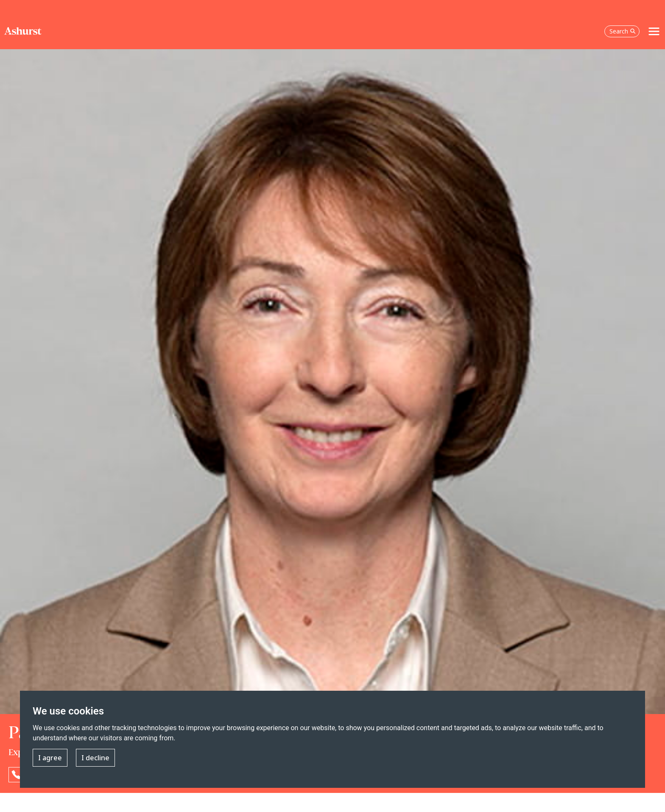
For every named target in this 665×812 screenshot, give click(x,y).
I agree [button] (50, 758)
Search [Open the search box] (623, 31)
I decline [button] (95, 758)
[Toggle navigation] (654, 31)
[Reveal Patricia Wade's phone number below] (16, 775)
